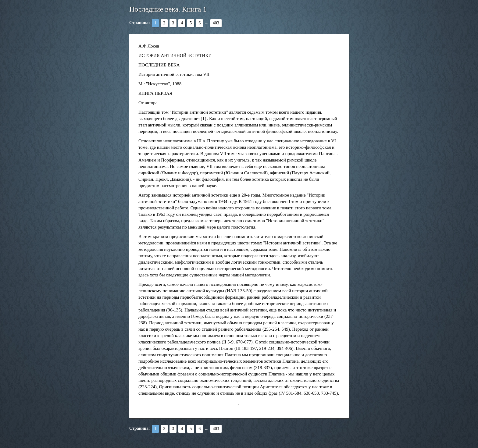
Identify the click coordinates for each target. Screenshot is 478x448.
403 (216, 23)
